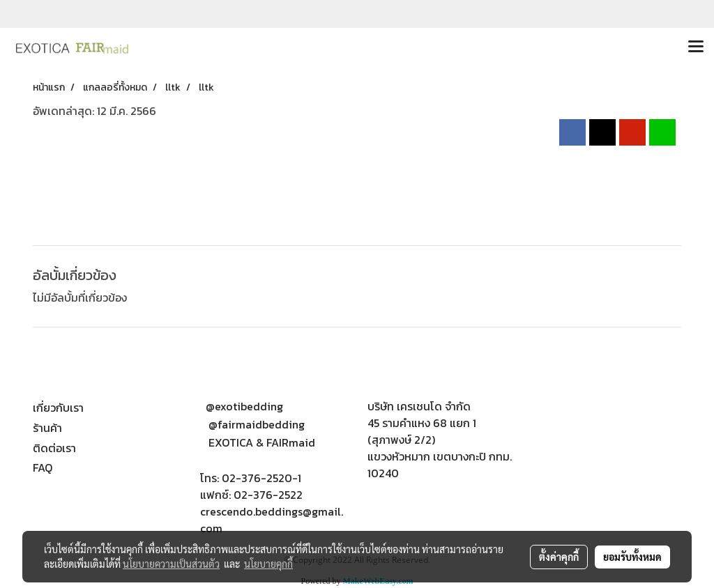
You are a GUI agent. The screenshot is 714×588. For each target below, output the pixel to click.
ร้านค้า (47, 428)
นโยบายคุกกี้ (268, 564)
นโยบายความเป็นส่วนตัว (171, 564)
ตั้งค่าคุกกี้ (559, 557)
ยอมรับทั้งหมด (632, 557)
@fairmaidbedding (257, 424)
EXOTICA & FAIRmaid (262, 442)
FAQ (43, 467)
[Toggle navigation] (696, 47)
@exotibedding (244, 406)
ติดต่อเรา (54, 448)
